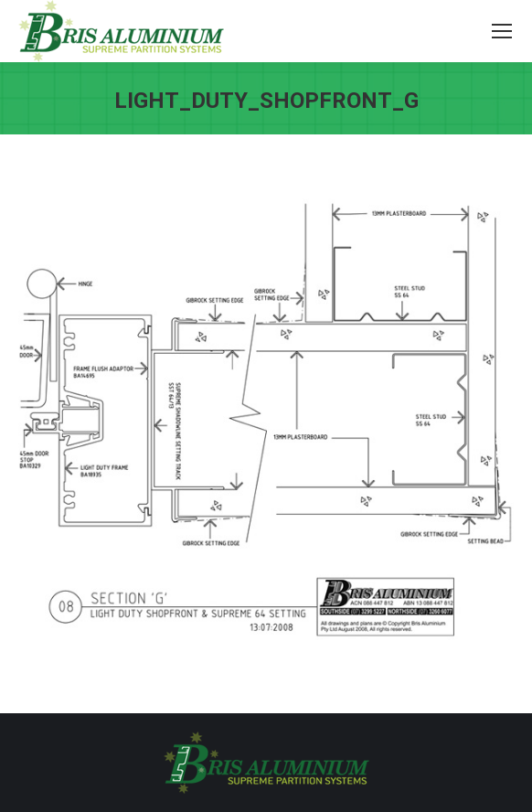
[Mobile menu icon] (502, 31)
